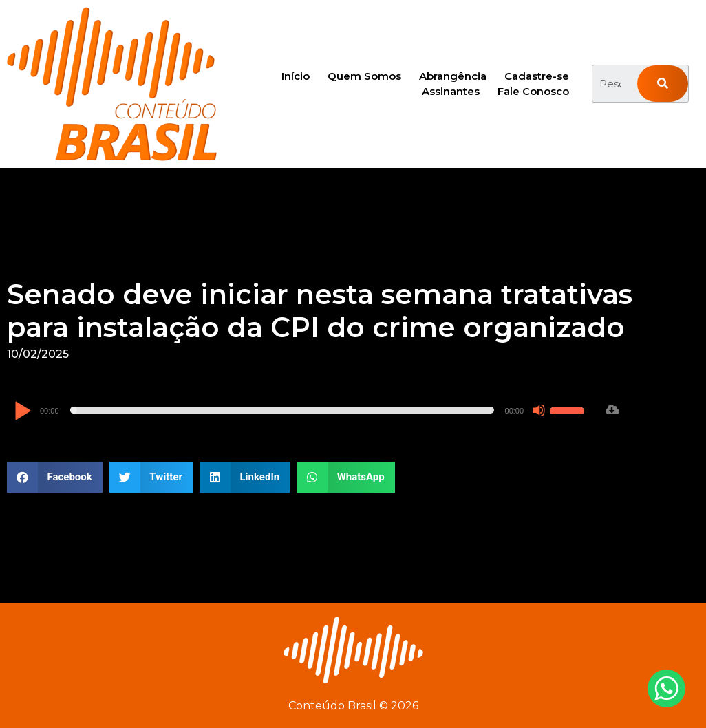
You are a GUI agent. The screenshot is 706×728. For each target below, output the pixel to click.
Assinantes (451, 91)
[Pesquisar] (663, 84)
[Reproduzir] (22, 412)
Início (296, 76)
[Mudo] (539, 410)
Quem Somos (364, 76)
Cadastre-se (537, 76)
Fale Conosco (533, 91)
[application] (301, 410)
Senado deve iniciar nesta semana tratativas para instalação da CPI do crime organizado (320, 311)
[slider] (282, 410)
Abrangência (453, 76)
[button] (55, 477)
